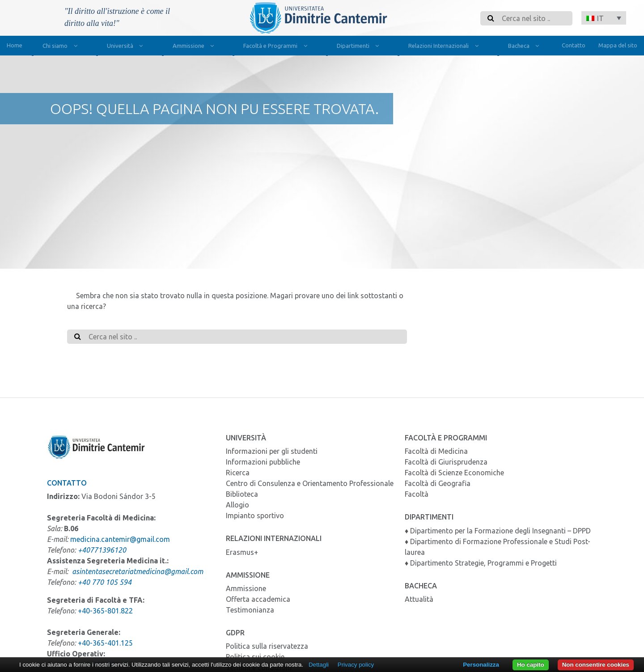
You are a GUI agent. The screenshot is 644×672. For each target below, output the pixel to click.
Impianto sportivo (255, 516)
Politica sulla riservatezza (267, 646)
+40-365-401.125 (105, 643)
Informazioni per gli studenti (272, 451)
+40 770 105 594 (105, 582)
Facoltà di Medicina (436, 451)
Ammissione (195, 47)
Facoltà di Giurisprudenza (446, 462)
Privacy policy (356, 665)
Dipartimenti (360, 47)
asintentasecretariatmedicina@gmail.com (138, 571)
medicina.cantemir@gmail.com (120, 539)
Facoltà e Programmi (277, 47)
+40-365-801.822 (105, 611)
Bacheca (525, 47)
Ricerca (238, 473)
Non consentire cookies (596, 665)
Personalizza (481, 665)
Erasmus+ (242, 552)
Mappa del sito (618, 45)
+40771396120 (102, 550)
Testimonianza (250, 610)
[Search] (534, 18)
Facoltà (417, 494)
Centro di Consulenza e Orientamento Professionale (310, 483)
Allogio (237, 505)
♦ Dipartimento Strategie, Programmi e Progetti (481, 563)
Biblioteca (242, 494)
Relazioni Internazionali (445, 47)
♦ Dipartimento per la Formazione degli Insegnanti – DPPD (498, 531)
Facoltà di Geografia (438, 483)
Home (15, 45)
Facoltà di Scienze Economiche (454, 473)
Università (127, 47)
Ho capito (531, 665)
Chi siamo (62, 47)
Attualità (419, 599)
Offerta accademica (258, 599)
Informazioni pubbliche (263, 462)
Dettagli (319, 665)
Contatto (574, 45)
